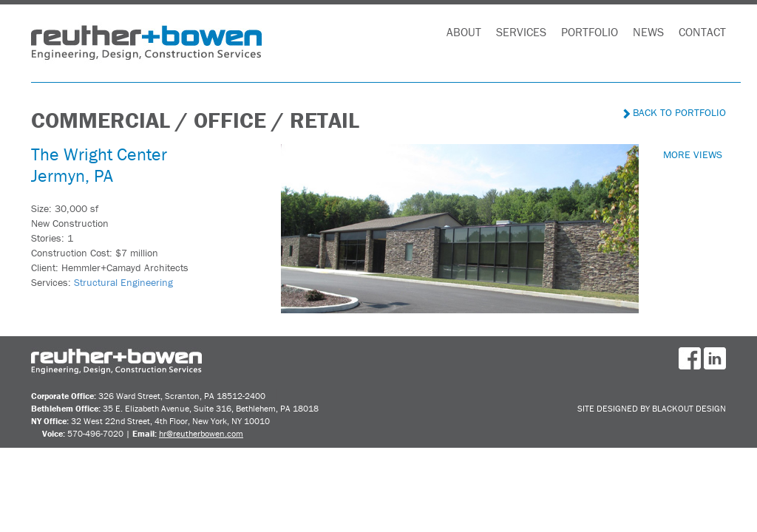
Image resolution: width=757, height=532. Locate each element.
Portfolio (590, 32)
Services (521, 32)
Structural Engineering (123, 282)
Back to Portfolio (675, 112)
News (648, 32)
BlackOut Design (689, 408)
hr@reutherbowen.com (201, 433)
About (464, 32)
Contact (702, 32)
